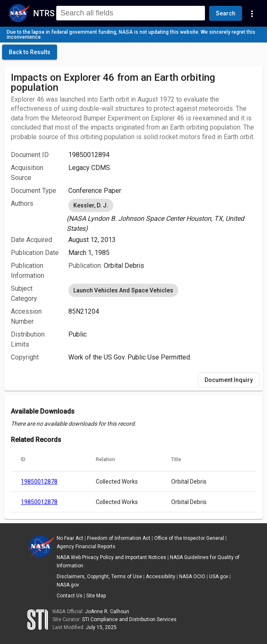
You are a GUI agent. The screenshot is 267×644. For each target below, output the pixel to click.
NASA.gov (68, 585)
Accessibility (161, 577)
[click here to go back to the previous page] (30, 52)
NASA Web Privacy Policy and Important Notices (111, 557)
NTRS (44, 13)
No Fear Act (70, 538)
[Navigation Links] (252, 13)
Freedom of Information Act (119, 538)
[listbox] (162, 215)
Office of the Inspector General (189, 538)
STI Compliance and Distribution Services (129, 619)
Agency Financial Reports (86, 547)
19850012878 (39, 482)
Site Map (96, 596)
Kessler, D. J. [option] (91, 205)
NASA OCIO (192, 577)
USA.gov (219, 577)
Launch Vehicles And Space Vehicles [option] (123, 290)
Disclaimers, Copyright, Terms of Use (99, 577)
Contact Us (70, 596)
